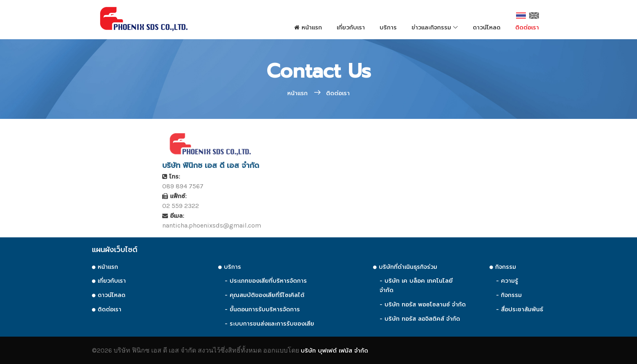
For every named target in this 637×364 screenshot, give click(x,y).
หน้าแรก (308, 28)
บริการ (388, 28)
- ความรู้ (507, 281)
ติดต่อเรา (527, 28)
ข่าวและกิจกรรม (431, 28)
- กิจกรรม (509, 295)
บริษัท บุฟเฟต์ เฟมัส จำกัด (334, 351)
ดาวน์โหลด (487, 28)
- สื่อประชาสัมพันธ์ (520, 309)
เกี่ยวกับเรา (351, 28)
